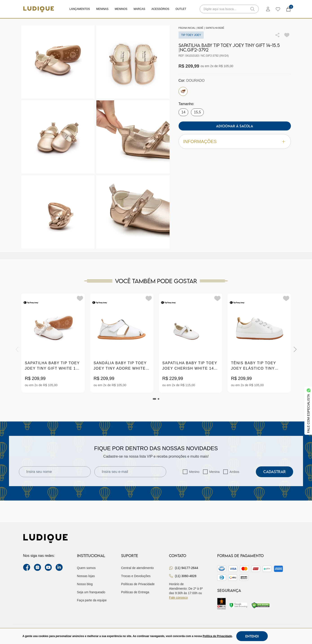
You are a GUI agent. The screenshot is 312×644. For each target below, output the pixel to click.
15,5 (197, 112)
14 (184, 112)
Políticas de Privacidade (138, 584)
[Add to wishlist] (287, 35)
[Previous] (17, 349)
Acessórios (160, 9)
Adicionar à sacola (235, 126)
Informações (235, 142)
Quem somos (86, 568)
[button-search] (252, 9)
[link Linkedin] (59, 567)
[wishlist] (278, 9)
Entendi (252, 636)
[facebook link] (27, 567)
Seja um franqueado (91, 592)
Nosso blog (85, 584)
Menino (194, 472)
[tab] (155, 399)
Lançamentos (80, 9)
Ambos (235, 472)
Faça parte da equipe (92, 600)
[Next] (295, 349)
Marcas (139, 9)
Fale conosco (178, 598)
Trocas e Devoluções (136, 576)
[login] (268, 9)
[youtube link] (48, 567)
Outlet (181, 9)
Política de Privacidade (217, 636)
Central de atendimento (137, 568)
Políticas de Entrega (135, 592)
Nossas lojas (86, 576)
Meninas (102, 9)
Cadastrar (274, 472)
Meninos (121, 9)
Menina (215, 472)
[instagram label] (38, 567)
